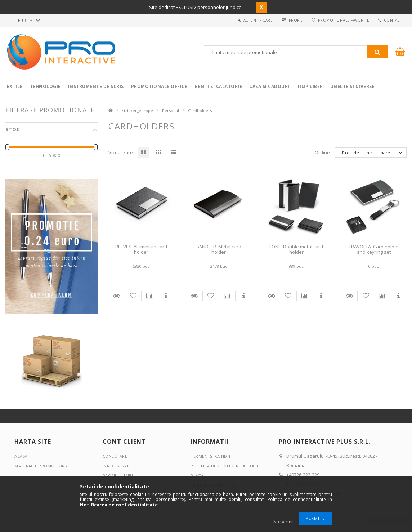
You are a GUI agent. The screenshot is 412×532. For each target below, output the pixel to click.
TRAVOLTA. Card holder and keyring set (374, 249)
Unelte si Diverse (353, 86)
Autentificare (252, 20)
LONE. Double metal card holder (296, 249)
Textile (13, 86)
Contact (392, 20)
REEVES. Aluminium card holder (141, 249)
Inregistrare (117, 466)
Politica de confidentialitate (225, 466)
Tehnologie (45, 86)
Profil (291, 20)
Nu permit (284, 522)
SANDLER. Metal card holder (219, 249)
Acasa (21, 456)
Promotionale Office (159, 86)
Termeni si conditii (212, 456)
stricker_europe (138, 110)
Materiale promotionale (43, 466)
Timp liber (310, 86)
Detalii (117, 296)
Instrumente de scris (96, 86)
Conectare (115, 456)
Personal (171, 110)
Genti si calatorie (218, 86)
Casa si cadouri (269, 86)
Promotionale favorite (341, 20)
